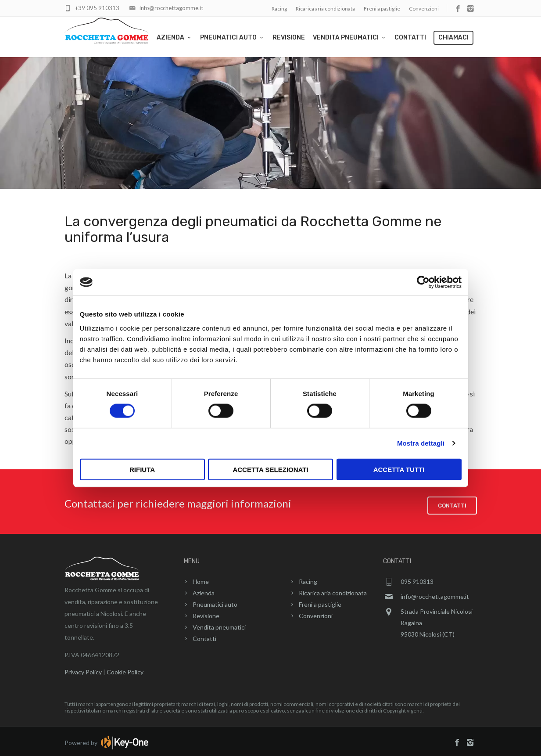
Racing (279, 9)
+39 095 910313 (97, 8)
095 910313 (417, 578)
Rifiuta (142, 469)
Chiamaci (453, 38)
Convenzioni (424, 9)
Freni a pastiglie (382, 9)
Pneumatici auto (232, 38)
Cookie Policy (125, 669)
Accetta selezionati (270, 469)
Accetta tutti (399, 469)
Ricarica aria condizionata (325, 9)
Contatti (410, 38)
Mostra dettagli (421, 443)
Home (201, 578)
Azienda (174, 38)
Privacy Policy (83, 669)
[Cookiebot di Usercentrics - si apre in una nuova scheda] (423, 282)
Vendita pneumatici (350, 38)
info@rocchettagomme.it (171, 8)
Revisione (289, 38)
